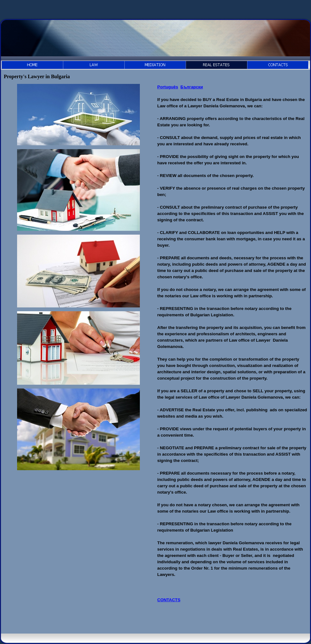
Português (168, 87)
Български (192, 87)
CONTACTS (169, 600)
